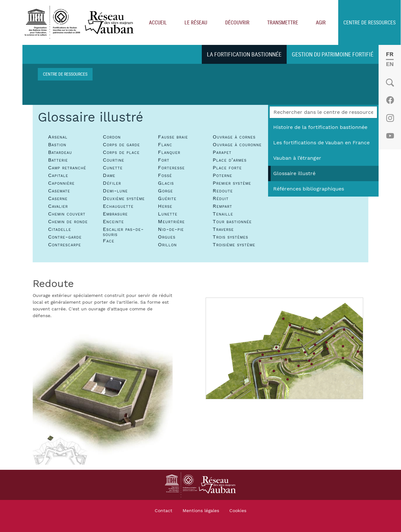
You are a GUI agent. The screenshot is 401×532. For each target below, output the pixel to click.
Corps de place (121, 152)
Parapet (222, 152)
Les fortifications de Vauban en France (321, 142)
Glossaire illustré (294, 173)
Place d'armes (230, 160)
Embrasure (115, 214)
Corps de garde (121, 144)
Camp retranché (67, 167)
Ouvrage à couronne (237, 144)
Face (109, 241)
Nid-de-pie (171, 229)
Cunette (113, 167)
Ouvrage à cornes (234, 137)
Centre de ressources (65, 74)
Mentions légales (201, 511)
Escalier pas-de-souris (123, 232)
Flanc (165, 144)
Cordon (112, 137)
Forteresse (171, 167)
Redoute (223, 190)
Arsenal (58, 137)
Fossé (165, 175)
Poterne (222, 175)
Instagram (390, 118)
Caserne (58, 198)
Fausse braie (173, 137)
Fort (164, 160)
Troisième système (234, 244)
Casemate (59, 190)
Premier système (232, 183)
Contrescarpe (65, 244)
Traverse (223, 229)
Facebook (390, 100)
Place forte (227, 167)
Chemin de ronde (68, 221)
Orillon (167, 244)
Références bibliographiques (309, 189)
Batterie (58, 160)
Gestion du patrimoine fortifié (333, 54)
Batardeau (60, 152)
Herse (165, 206)
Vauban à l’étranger (297, 158)
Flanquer (169, 152)
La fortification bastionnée (244, 54)
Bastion (57, 144)
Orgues (167, 237)
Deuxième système (124, 198)
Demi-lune (115, 190)
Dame (109, 175)
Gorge (165, 190)
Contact (164, 511)
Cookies (238, 511)
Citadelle (60, 229)
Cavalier (58, 206)
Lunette (168, 214)
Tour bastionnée (232, 221)
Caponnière (61, 183)
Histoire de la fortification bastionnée (320, 127)
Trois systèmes (230, 237)
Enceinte (113, 221)
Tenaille (223, 214)
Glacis (166, 183)
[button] (103, 394)
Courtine (114, 160)
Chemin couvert (67, 214)
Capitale (58, 175)
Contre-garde (65, 237)
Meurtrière (171, 221)
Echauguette (118, 206)
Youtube (390, 136)
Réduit (221, 198)
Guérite (167, 198)
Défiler (112, 183)
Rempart (222, 206)
